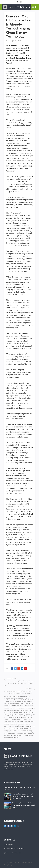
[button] (19, 2)
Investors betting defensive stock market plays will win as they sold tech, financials (23, 796)
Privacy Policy (8, 865)
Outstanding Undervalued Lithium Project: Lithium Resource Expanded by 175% (23, 805)
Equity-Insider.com (14, 863)
